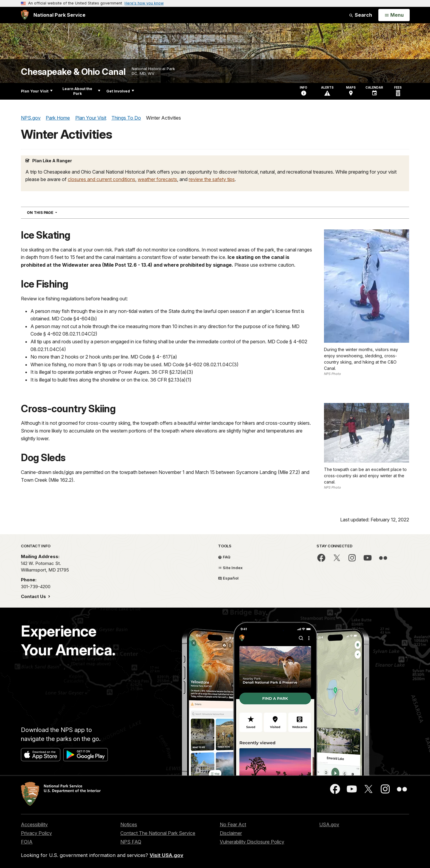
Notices (129, 824)
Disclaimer (231, 833)
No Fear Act (233, 824)
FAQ (224, 557)
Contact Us (34, 596)
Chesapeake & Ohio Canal (73, 72)
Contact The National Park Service (158, 833)
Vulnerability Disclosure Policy (252, 842)
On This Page (53, 212)
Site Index (230, 568)
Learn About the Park (81, 91)
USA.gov (329, 824)
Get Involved (120, 91)
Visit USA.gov (166, 855)
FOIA (27, 842)
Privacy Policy (36, 833)
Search (360, 15)
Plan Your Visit (37, 91)
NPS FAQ (131, 842)
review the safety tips (212, 179)
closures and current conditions (102, 179)
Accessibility (34, 824)
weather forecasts (157, 179)
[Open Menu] (394, 15)
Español (228, 578)
